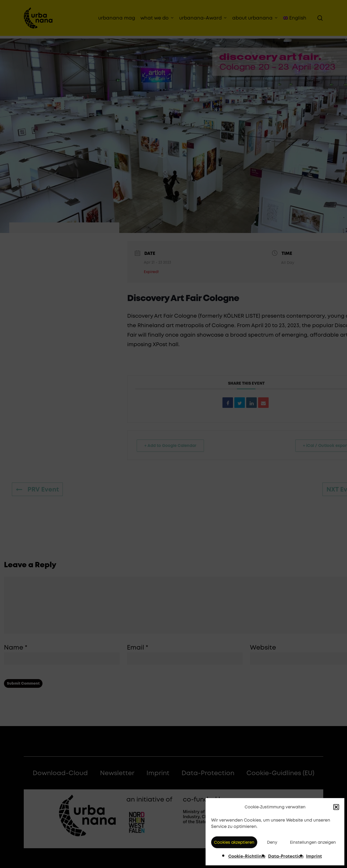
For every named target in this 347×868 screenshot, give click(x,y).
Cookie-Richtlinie (247, 856)
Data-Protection (286, 856)
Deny (272, 842)
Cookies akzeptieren (234, 842)
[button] (336, 807)
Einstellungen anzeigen (313, 842)
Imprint (314, 856)
